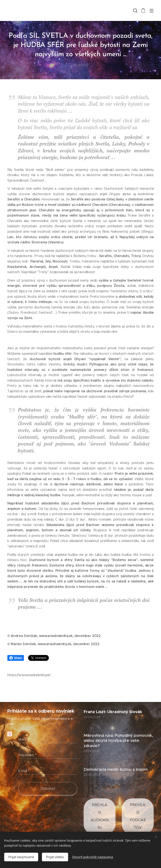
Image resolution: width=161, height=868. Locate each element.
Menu (152, 11)
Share (16, 658)
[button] (135, 10)
